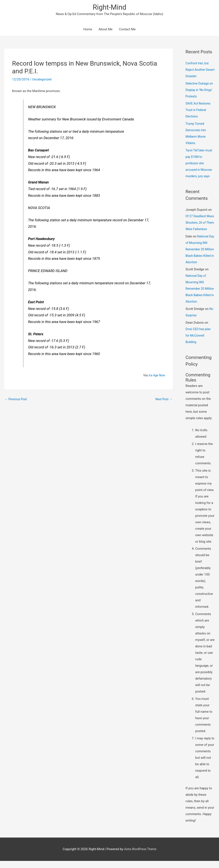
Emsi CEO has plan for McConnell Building (199, 343)
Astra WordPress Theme (140, 856)
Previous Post (17, 400)
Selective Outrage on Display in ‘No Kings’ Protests (198, 91)
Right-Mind (109, 8)
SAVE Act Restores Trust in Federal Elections (199, 111)
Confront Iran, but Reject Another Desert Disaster (198, 70)
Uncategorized (42, 80)
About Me (106, 30)
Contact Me (127, 30)
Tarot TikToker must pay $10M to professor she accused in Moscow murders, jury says (200, 164)
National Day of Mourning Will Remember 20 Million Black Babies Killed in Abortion (200, 256)
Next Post (163, 400)
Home (88, 30)
